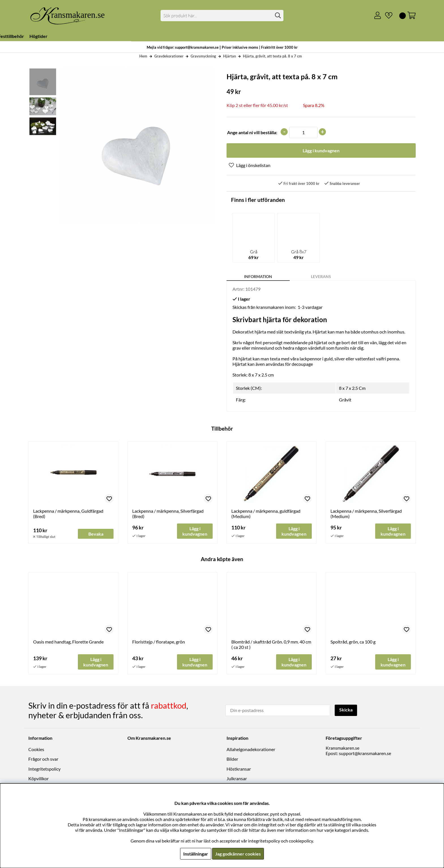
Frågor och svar (43, 759)
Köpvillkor (39, 778)
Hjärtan (230, 56)
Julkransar (237, 778)
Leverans (321, 276)
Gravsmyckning (203, 56)
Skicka (346, 710)
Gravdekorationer (169, 56)
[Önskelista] (387, 16)
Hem (143, 56)
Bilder (232, 759)
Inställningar (196, 854)
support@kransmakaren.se (365, 753)
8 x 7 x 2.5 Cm (352, 388)
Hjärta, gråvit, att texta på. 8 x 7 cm (272, 56)
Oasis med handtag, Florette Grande (68, 642)
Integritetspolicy (44, 769)
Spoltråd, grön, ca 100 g (353, 642)
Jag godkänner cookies (238, 854)
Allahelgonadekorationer (251, 749)
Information (258, 276)
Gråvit (345, 400)
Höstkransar (239, 769)
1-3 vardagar (310, 307)
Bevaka (96, 534)
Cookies (36, 749)
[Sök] (222, 16)
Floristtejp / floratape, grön (159, 642)
